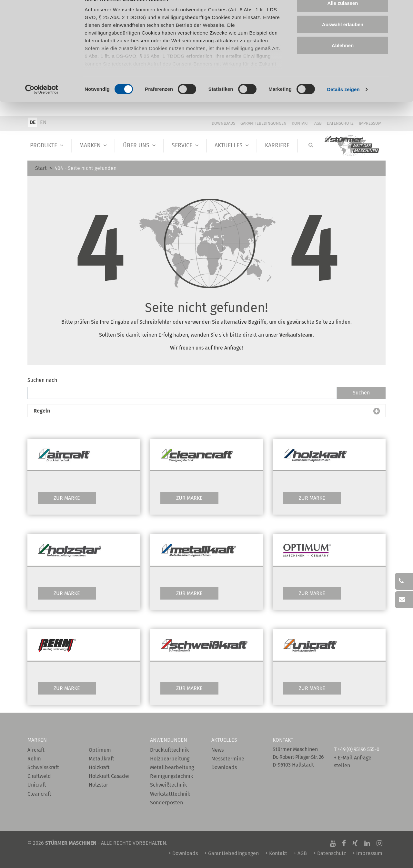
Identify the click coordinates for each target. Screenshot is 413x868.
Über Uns (136, 146)
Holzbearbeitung (170, 759)
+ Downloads (183, 853)
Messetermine (228, 759)
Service (182, 146)
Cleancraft (39, 794)
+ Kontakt (276, 853)
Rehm (34, 759)
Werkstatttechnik (170, 794)
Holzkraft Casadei (109, 776)
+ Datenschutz (330, 853)
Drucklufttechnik (169, 750)
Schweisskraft (43, 767)
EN (43, 122)
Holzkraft (99, 767)
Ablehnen (343, 59)
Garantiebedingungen (263, 123)
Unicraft (37, 785)
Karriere (277, 146)
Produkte (44, 146)
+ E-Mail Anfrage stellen (353, 762)
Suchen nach (42, 380)
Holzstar (98, 785)
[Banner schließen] (403, 10)
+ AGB (300, 853)
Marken (90, 146)
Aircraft (36, 750)
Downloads (223, 123)
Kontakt (300, 123)
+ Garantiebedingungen (232, 853)
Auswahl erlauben (343, 38)
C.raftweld (39, 776)
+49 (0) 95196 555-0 (358, 749)
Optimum (100, 750)
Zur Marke (67, 498)
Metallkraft (101, 759)
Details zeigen (343, 103)
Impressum (370, 123)
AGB (318, 123)
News (217, 750)
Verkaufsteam (296, 335)
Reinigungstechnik (171, 776)
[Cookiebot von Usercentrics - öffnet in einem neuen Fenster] (42, 103)
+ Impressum (367, 853)
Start (41, 168)
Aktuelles (229, 146)
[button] (206, 411)
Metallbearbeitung (172, 767)
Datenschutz (340, 123)
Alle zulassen (342, 17)
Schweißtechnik (168, 785)
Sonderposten (166, 803)
